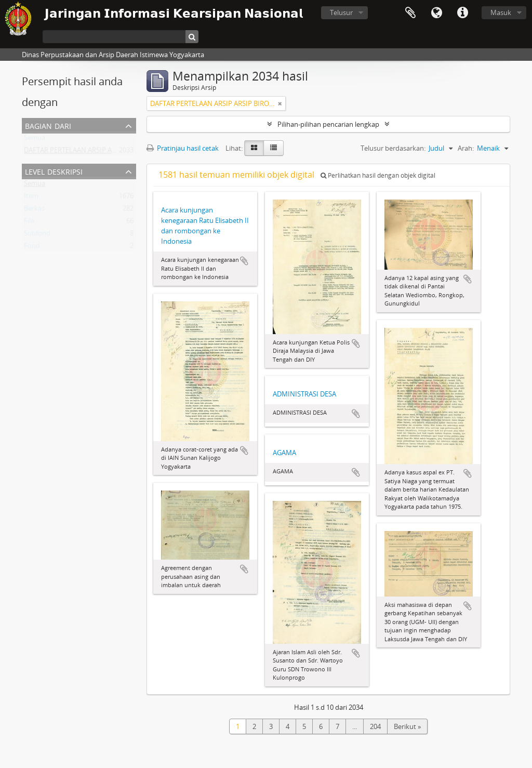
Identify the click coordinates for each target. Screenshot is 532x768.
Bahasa (436, 13)
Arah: (466, 148)
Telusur (341, 12)
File (29, 223)
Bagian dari (48, 125)
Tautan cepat (462, 13)
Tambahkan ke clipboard (244, 261)
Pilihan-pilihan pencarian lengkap (328, 124)
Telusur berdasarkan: (393, 148)
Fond (32, 248)
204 (375, 726)
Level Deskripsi (54, 171)
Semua (35, 140)
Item (31, 198)
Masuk (501, 12)
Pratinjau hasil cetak (183, 148)
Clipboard (410, 13)
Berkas (34, 210)
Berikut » (407, 726)
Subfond (37, 235)
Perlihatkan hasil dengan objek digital (378, 175)
